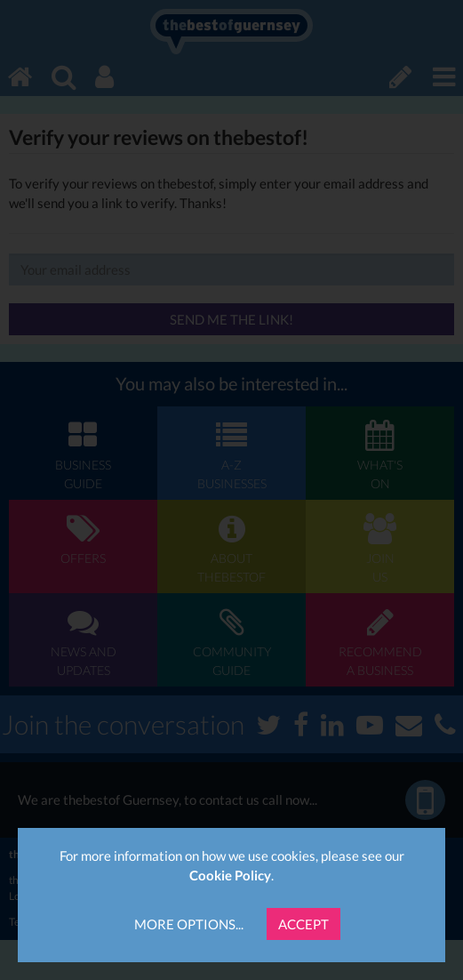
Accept (303, 924)
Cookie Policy (230, 875)
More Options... (189, 924)
